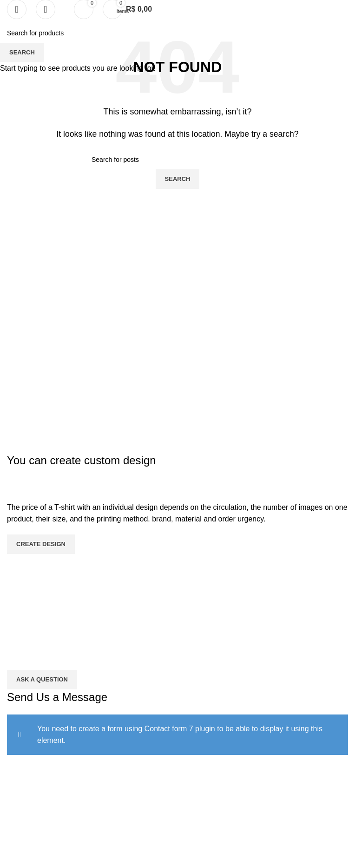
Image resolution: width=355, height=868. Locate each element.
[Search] (46, 9)
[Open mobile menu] (17, 9)
